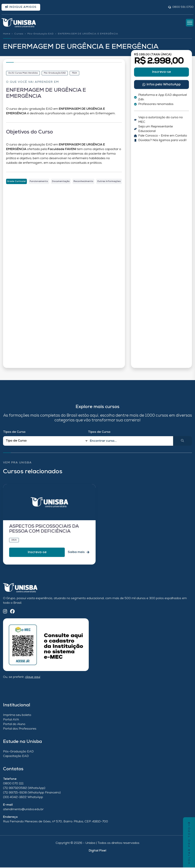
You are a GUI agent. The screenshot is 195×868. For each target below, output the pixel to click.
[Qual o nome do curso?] (130, 442)
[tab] (16, 182)
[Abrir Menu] (190, 23)
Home (7, 34)
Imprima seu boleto (17, 716)
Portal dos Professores (20, 729)
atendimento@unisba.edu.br (23, 810)
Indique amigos (21, 7)
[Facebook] (12, 612)
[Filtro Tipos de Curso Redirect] (46, 441)
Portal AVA (11, 720)
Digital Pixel (97, 851)
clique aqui (33, 678)
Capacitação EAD (16, 757)
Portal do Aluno (14, 725)
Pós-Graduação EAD (41, 34)
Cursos (19, 34)
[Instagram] (5, 612)
